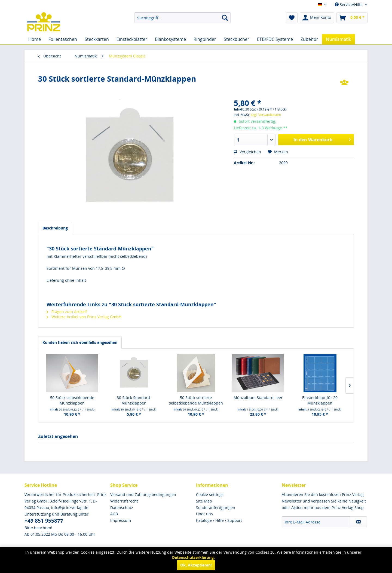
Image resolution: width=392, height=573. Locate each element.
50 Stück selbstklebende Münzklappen (72, 400)
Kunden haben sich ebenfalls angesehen (80, 342)
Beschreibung (55, 228)
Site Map (204, 501)
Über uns (204, 514)
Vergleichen (247, 152)
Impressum (121, 520)
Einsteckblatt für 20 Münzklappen (320, 400)
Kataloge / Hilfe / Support (219, 520)
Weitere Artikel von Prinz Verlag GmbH (84, 317)
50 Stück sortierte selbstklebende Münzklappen (196, 400)
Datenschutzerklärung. (193, 557)
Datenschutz (122, 508)
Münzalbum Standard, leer (258, 398)
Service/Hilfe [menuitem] (349, 4)
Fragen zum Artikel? (67, 312)
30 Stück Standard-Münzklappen (134, 400)
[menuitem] (183, 18)
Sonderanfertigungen (216, 508)
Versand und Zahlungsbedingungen (143, 494)
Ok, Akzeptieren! (196, 565)
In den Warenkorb (322, 139)
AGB (114, 514)
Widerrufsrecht (124, 501)
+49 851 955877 (44, 521)
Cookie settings (210, 494)
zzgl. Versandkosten (266, 115)
